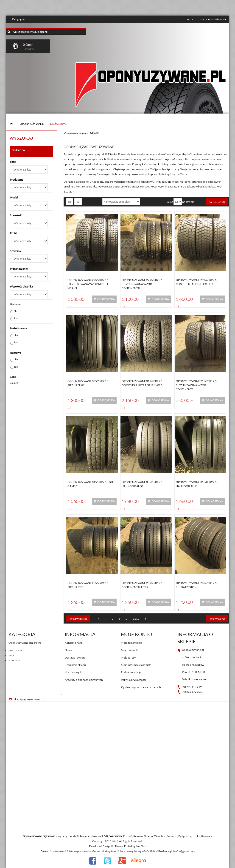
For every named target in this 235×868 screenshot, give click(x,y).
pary (11, 655)
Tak (16, 318)
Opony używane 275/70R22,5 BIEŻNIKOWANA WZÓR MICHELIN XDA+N (90, 284)
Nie (16, 311)
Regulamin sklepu (75, 665)
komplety (14, 660)
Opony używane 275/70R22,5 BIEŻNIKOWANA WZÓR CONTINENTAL (142, 284)
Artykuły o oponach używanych (84, 680)
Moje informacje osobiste (136, 665)
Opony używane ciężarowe (25, 643)
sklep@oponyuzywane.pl (29, 699)
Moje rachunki (130, 650)
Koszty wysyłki (74, 672)
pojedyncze (15, 650)
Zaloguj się (18, 19)
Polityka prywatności (133, 680)
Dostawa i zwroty (75, 658)
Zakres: (14, 383)
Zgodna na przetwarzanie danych (141, 687)
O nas (68, 650)
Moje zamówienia (131, 643)
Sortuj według (91, 202)
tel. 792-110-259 (195, 19)
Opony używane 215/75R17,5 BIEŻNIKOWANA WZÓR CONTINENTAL (196, 385)
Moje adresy (128, 658)
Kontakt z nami (74, 643)
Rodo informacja (131, 672)
